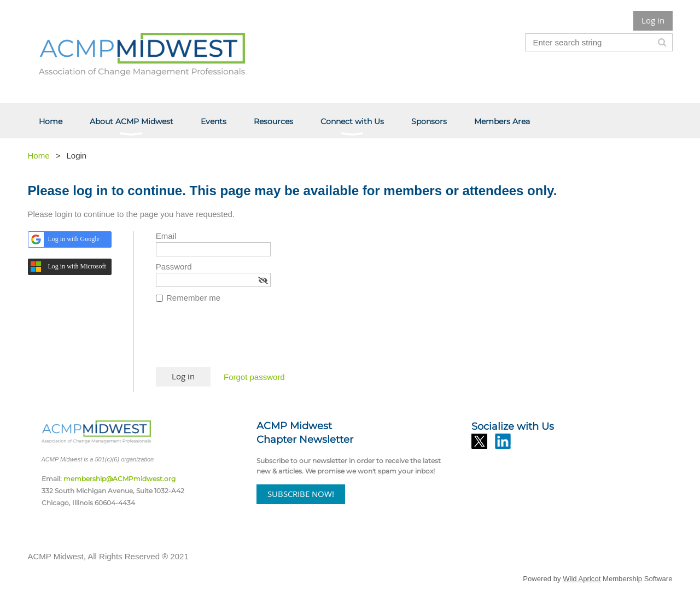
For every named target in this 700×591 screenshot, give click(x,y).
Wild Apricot (582, 579)
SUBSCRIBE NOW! (301, 494)
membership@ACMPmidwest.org (119, 479)
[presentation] (239, 340)
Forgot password (254, 377)
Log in (653, 20)
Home (39, 156)
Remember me (193, 298)
